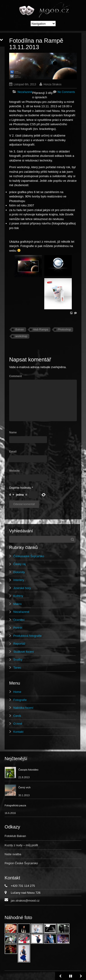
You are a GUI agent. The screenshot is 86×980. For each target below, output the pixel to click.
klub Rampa (41, 330)
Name (13, 432)
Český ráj (19, 564)
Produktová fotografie (28, 636)
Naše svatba (13, 854)
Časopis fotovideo (28, 770)
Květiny (18, 596)
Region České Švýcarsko (21, 863)
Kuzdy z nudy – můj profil (21, 845)
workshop (21, 336)
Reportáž (19, 644)
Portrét (18, 628)
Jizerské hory (22, 588)
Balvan (20, 330)
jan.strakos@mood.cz (25, 901)
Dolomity (19, 572)
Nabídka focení (23, 708)
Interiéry (19, 580)
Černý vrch (24, 787)
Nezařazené (25, 92)
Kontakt (18, 732)
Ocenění (19, 620)
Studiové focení (24, 652)
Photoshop (64, 330)
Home (17, 692)
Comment (15, 376)
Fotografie (20, 700)
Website (14, 471)
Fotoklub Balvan (15, 836)
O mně (18, 724)
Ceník (17, 716)
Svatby (18, 660)
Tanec (17, 668)
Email (13, 452)
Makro (17, 604)
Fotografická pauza (15, 805)
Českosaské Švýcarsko (29, 556)
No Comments (66, 92)
